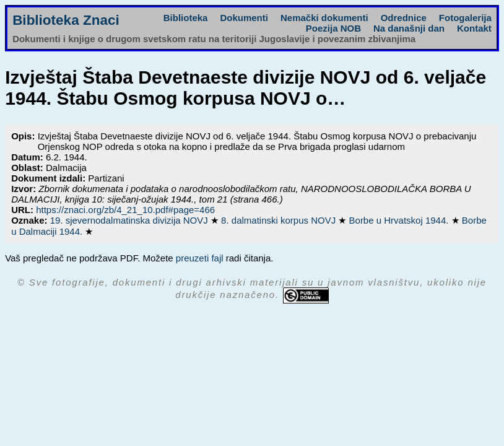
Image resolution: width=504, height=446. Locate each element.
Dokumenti (244, 18)
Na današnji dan (409, 28)
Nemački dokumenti (324, 18)
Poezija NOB (333, 28)
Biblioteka (186, 18)
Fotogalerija (465, 18)
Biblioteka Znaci (66, 20)
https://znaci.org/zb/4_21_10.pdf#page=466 (125, 210)
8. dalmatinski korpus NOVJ (280, 220)
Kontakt (474, 28)
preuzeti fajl (200, 258)
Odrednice (404, 18)
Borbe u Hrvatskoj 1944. (400, 220)
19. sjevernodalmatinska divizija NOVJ (130, 220)
